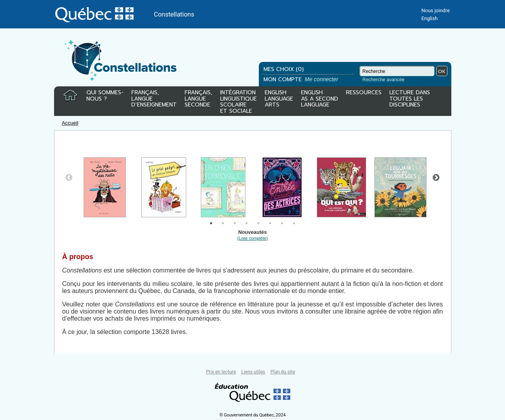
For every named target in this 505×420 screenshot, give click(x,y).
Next (436, 178)
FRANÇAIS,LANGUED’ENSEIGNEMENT (154, 99)
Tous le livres (1, 360)
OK (442, 71)
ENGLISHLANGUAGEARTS (279, 99)
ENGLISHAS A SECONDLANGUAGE (320, 99)
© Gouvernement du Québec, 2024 (252, 415)
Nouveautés (252, 235)
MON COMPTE (302, 79)
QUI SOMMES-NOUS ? (105, 96)
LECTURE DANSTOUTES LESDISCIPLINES (410, 99)
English (429, 18)
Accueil (70, 123)
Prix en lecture (221, 372)
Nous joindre (436, 10)
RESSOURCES (364, 93)
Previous (69, 178)
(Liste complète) (252, 238)
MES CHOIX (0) (284, 69)
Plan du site (282, 372)
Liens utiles (253, 372)
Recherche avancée (384, 80)
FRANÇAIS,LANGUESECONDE (198, 99)
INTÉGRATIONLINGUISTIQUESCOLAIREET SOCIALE (238, 100)
